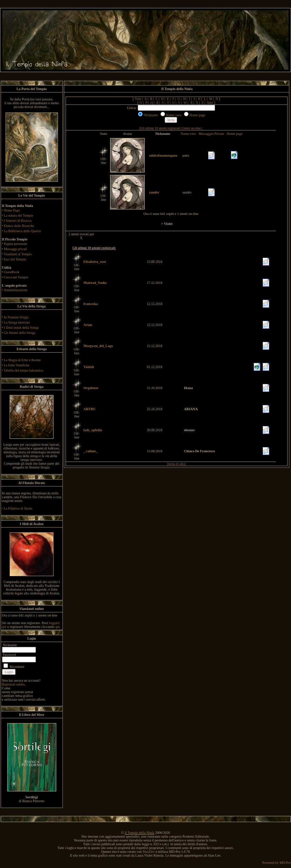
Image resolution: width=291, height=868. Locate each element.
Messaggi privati (15, 249)
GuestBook (12, 272)
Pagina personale (16, 244)
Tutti (138, 99)
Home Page (12, 210)
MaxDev (149, 852)
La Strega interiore (17, 322)
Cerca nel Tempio (16, 277)
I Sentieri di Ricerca (18, 221)
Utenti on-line (191, 128)
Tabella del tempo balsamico (24, 370)
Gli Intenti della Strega (20, 333)
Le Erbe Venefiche (17, 365)
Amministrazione (15, 290)
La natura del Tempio (18, 215)
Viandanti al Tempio (18, 254)
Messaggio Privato (211, 134)
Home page (235, 134)
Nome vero (188, 134)
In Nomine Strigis (16, 317)
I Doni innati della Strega (21, 328)
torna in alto (176, 464)
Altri (210, 103)
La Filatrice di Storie (18, 508)
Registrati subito (13, 684)
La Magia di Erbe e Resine (22, 360)
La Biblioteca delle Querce (22, 231)
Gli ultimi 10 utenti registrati (160, 128)
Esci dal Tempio (15, 259)
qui (57, 627)
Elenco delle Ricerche (19, 226)
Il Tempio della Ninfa (139, 833)
